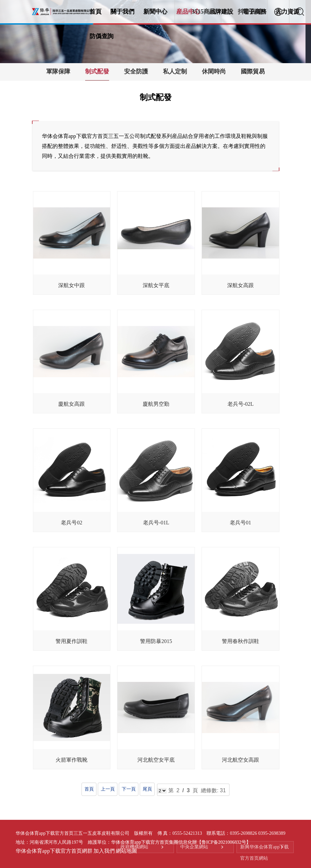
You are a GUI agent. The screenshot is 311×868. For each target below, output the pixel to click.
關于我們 (122, 12)
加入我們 (104, 851)
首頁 (95, 12)
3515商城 (204, 12)
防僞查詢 (101, 36)
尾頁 (147, 789)
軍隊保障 (58, 71)
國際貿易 (253, 71)
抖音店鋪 (250, 12)
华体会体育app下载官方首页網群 (54, 851)
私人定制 (175, 71)
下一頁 (129, 789)
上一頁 (108, 789)
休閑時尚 (214, 71)
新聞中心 (155, 12)
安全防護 (136, 71)
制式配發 (97, 71)
